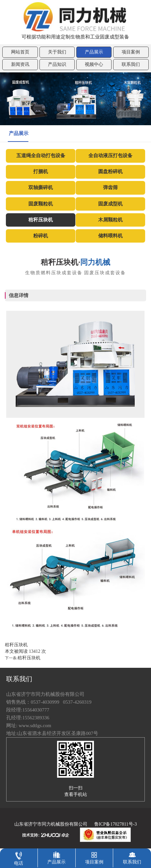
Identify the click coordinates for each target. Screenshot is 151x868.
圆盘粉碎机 (110, 172)
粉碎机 (41, 236)
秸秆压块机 (41, 220)
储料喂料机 (110, 236)
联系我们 (131, 64)
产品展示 (94, 52)
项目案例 (131, 52)
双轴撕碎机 (41, 187)
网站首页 (20, 52)
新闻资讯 (20, 64)
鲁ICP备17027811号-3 (116, 824)
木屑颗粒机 (110, 220)
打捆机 (41, 172)
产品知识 (57, 64)
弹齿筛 (110, 187)
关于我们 (57, 52)
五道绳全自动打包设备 (41, 156)
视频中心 (94, 64)
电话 (19, 857)
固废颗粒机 (41, 204)
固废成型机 (110, 204)
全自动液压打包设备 (110, 156)
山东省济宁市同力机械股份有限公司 (51, 824)
